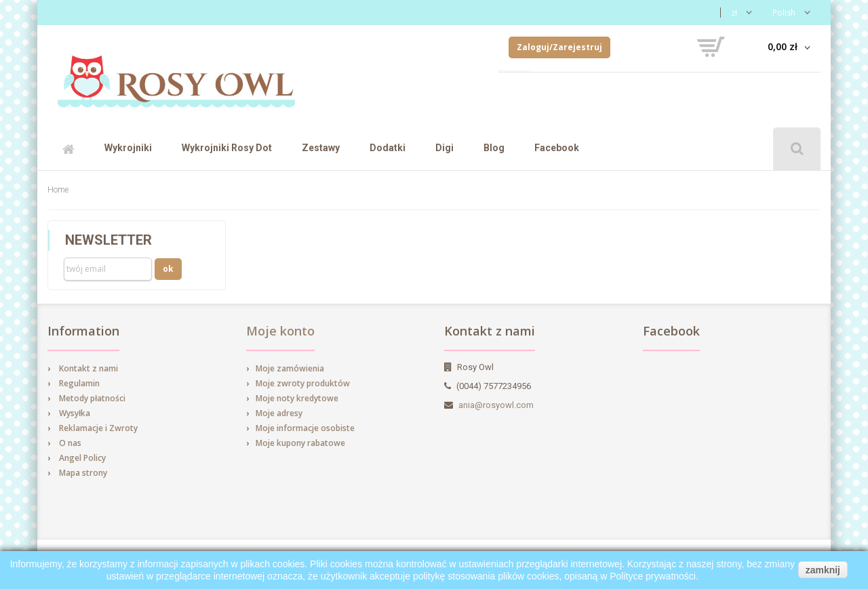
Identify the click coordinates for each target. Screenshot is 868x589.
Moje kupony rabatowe (300, 443)
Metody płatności (92, 398)
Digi (445, 148)
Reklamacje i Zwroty (98, 428)
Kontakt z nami (88, 368)
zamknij (823, 570)
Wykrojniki (128, 148)
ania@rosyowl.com (496, 405)
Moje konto (280, 331)
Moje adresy (279, 413)
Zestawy (321, 148)
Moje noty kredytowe (297, 398)
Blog (494, 148)
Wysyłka (75, 413)
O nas (70, 443)
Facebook (557, 148)
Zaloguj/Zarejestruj (559, 47)
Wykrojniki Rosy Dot (227, 148)
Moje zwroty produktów (303, 383)
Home (58, 190)
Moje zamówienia (290, 368)
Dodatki (388, 148)
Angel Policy (82, 458)
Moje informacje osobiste (305, 428)
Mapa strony (83, 473)
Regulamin (79, 383)
